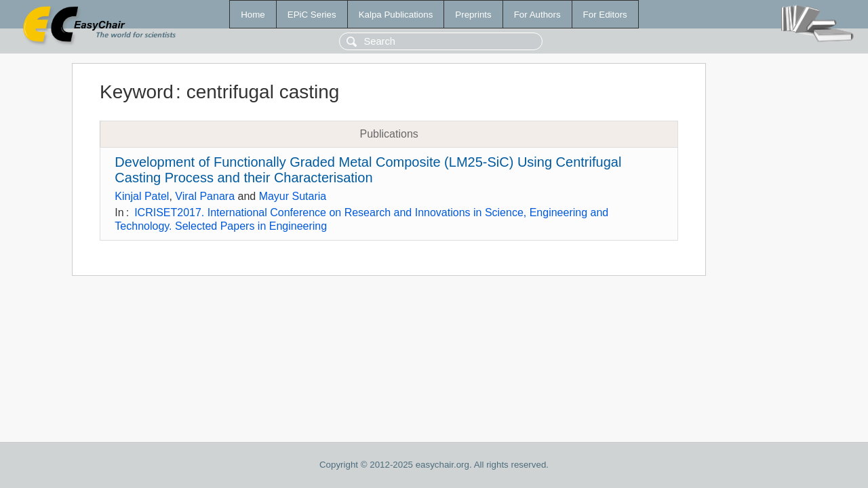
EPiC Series (312, 15)
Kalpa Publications (396, 15)
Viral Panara (205, 196)
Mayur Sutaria (293, 196)
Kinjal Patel (142, 196)
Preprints (473, 15)
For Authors (537, 15)
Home (253, 15)
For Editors (605, 15)
